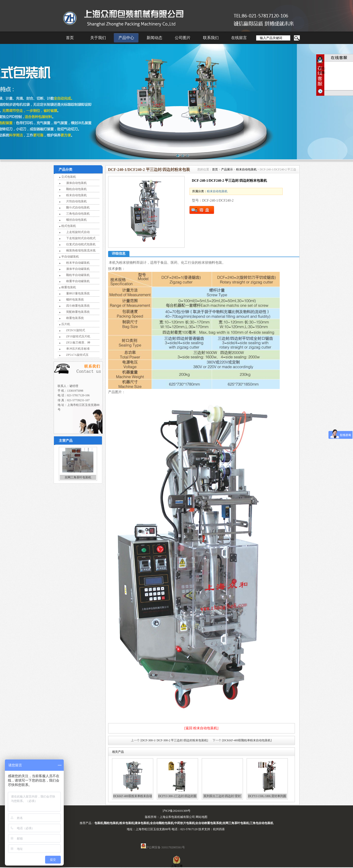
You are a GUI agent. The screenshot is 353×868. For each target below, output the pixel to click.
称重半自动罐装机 (78, 281)
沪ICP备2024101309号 (177, 811)
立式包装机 (69, 177)
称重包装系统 (75, 318)
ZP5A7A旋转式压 (77, 355)
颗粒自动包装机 (76, 189)
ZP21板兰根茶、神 (78, 343)
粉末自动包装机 (76, 195)
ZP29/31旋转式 (76, 330)
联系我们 (211, 38)
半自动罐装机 (70, 257)
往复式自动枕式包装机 (81, 244)
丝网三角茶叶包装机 (78, 477)
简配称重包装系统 (78, 312)
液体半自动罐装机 (78, 269)
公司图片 (183, 38)
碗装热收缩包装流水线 (81, 250)
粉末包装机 (127, 823)
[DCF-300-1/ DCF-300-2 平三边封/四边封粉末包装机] (174, 740)
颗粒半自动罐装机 (78, 275)
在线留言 (239, 38)
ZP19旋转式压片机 (78, 336)
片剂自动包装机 (76, 201)
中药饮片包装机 (185, 823)
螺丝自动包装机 (76, 220)
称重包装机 (69, 287)
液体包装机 (142, 823)
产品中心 (126, 38)
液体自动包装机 (76, 183)
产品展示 (227, 169)
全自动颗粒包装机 (162, 823)
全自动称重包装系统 (209, 823)
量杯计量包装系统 (78, 293)
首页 (70, 38)
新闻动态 (154, 38)
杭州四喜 (219, 829)
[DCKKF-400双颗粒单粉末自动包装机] (247, 740)
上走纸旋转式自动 (78, 232)
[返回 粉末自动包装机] (201, 728)
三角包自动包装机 (78, 214)
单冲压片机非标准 (78, 349)
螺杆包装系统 (75, 300)
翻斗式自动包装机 (78, 207)
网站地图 (202, 817)
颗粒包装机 (111, 823)
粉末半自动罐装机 (78, 263)
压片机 (66, 324)
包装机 (99, 823)
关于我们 (98, 38)
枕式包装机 (69, 226)
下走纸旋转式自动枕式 (81, 238)
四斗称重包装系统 (78, 306)
